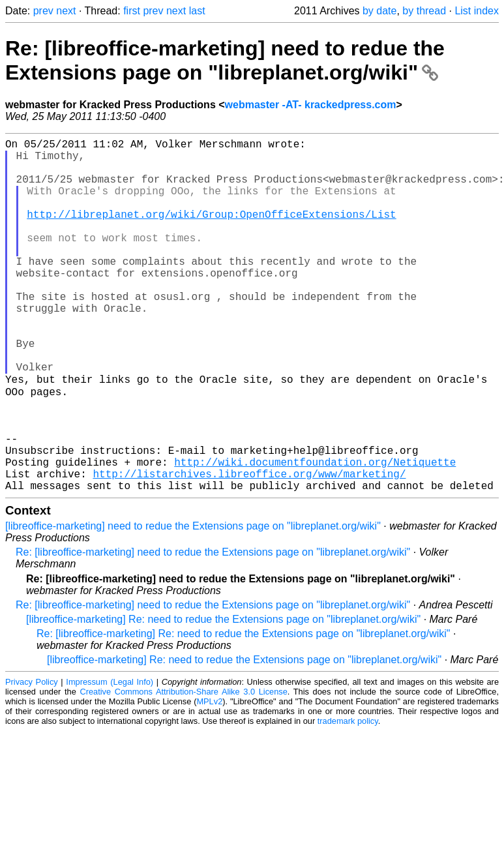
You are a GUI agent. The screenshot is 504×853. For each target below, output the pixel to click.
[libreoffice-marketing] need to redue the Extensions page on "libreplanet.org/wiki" (193, 603)
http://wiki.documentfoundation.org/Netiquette (315, 533)
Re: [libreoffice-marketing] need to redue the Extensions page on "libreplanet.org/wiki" (225, 60)
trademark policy (348, 798)
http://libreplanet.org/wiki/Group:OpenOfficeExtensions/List (211, 232)
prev (43, 11)
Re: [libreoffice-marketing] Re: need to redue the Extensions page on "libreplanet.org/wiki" (244, 711)
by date (379, 11)
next (66, 11)
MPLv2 (209, 778)
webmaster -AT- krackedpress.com (311, 105)
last (197, 11)
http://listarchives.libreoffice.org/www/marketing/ (249, 548)
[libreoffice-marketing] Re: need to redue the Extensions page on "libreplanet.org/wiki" (223, 696)
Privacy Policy (32, 759)
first (132, 11)
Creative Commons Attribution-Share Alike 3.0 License (183, 769)
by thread (424, 11)
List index (477, 11)
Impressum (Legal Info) (110, 759)
